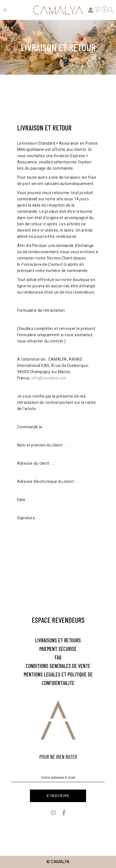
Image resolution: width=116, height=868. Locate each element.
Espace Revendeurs (58, 620)
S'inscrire (58, 796)
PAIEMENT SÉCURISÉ (58, 649)
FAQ (58, 657)
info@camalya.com (49, 378)
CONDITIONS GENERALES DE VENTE (58, 666)
